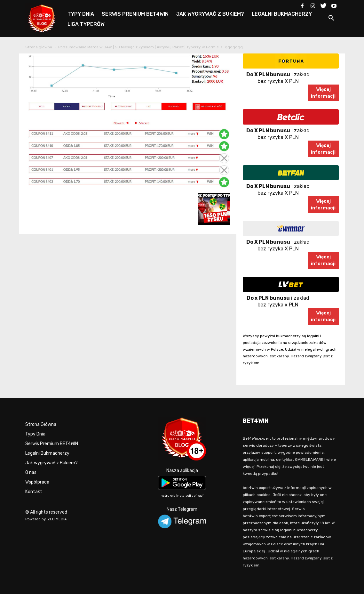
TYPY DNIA (81, 14)
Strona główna (39, 47)
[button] (331, 19)
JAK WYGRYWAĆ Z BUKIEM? (210, 14)
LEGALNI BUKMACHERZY (282, 14)
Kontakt (34, 492)
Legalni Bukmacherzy (47, 453)
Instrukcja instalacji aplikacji (182, 496)
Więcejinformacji (323, 93)
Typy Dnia (35, 434)
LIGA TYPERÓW (86, 24)
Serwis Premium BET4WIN (52, 444)
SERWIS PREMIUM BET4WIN (135, 14)
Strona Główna (41, 424)
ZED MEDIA (57, 519)
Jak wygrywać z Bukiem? (51, 463)
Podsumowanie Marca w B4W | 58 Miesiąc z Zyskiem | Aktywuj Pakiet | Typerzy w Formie (138, 47)
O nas (31, 472)
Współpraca (37, 482)
